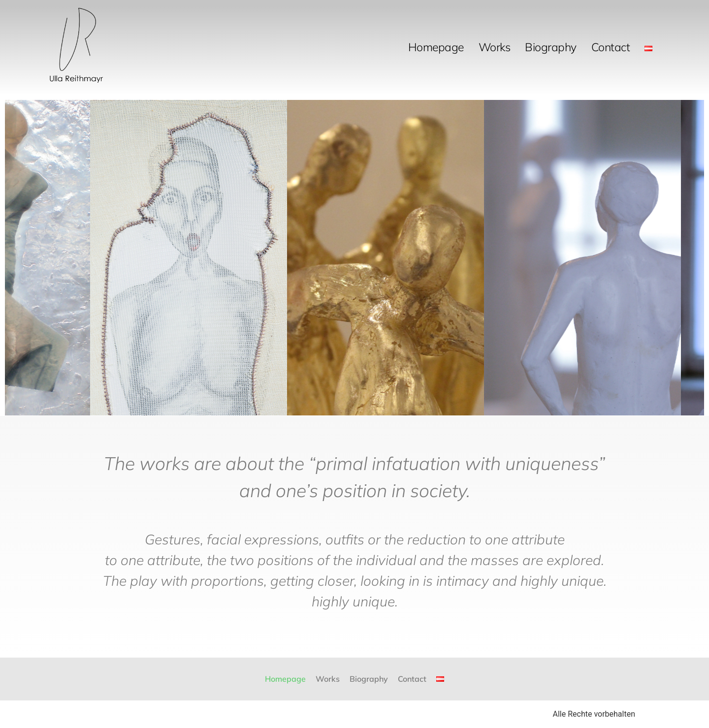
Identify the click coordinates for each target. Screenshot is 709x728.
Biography (551, 47)
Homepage (436, 47)
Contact (611, 47)
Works (495, 47)
